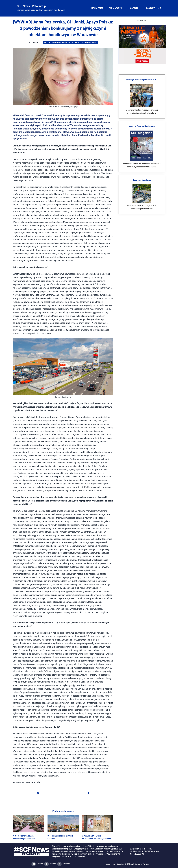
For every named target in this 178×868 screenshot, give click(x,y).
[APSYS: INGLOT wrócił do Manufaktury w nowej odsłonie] (98, 823)
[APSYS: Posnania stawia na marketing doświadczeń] (28, 823)
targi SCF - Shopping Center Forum (79, 849)
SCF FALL (136, 8)
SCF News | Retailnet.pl (32, 6)
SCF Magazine (117, 8)
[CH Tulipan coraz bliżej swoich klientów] (63, 823)
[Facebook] (38, 793)
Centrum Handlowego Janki (66, 42)
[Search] (160, 8)
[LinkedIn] (88, 793)
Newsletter (97, 8)
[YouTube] (50, 864)
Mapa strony (111, 864)
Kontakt (150, 8)
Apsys (47, 42)
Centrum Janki (90, 42)
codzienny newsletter (85, 851)
